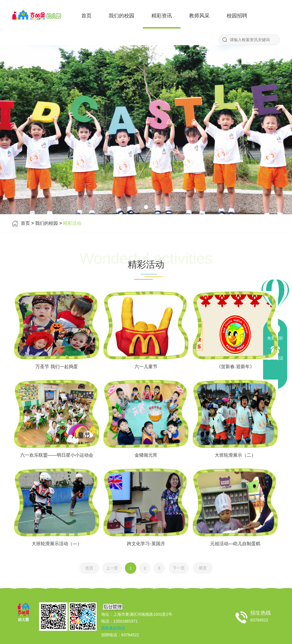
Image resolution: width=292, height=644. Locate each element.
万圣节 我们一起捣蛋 (56, 367)
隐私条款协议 (113, 628)
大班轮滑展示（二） (235, 455)
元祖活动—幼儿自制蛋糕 (235, 544)
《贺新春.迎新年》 (235, 367)
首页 (86, 16)
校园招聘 (237, 16)
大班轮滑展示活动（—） (57, 544)
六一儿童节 (146, 367)
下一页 (179, 568)
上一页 (112, 568)
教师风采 (199, 16)
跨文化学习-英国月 (146, 544)
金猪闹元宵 (146, 455)
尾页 (203, 568)
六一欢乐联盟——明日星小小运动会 (57, 455)
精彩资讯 (162, 16)
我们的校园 (121, 16)
